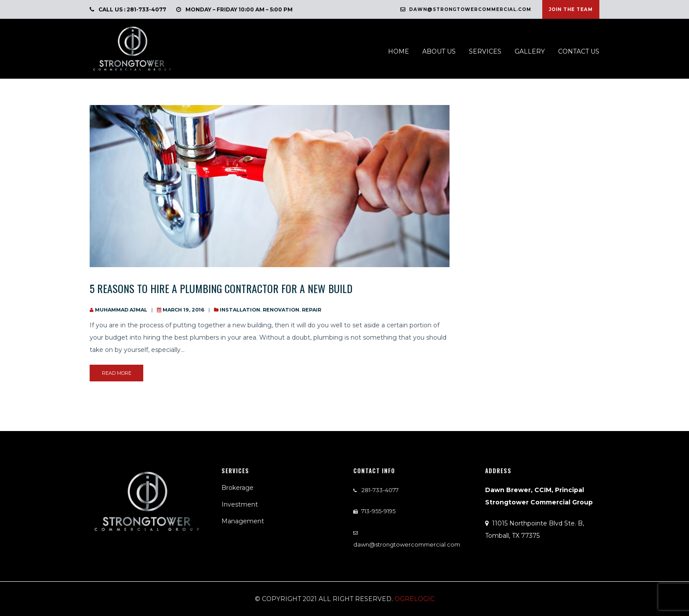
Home (399, 51)
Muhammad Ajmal (121, 310)
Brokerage (238, 488)
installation (240, 310)
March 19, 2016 (183, 310)
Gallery (530, 51)
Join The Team (571, 9)
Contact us (579, 51)
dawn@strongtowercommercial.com (466, 9)
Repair (312, 310)
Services (485, 51)
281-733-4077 (379, 490)
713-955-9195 (378, 511)
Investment (240, 504)
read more (117, 373)
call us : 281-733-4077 (128, 9)
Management (243, 521)
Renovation (281, 310)
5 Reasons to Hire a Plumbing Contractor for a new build (221, 288)
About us (439, 51)
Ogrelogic (415, 599)
